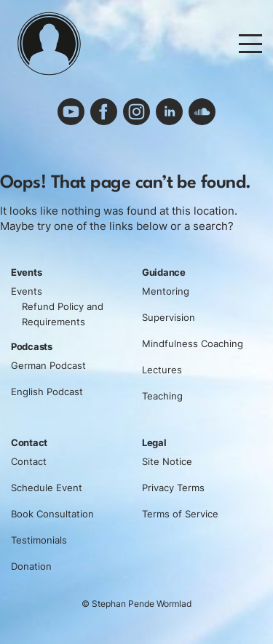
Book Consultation (52, 514)
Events (27, 291)
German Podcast (48, 365)
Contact (29, 461)
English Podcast (47, 391)
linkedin (170, 112)
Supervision (169, 317)
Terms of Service (180, 514)
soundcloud (202, 112)
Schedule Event (47, 488)
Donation (31, 566)
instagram (137, 112)
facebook (104, 112)
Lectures (162, 370)
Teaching (162, 396)
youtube (71, 112)
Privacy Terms (173, 488)
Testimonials (39, 540)
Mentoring (166, 291)
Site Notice (167, 461)
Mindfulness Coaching (193, 343)
